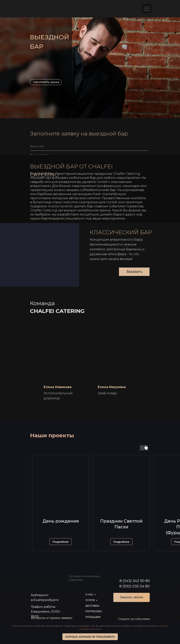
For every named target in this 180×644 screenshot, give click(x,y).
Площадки (93, 617)
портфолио (94, 611)
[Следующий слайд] (173, 364)
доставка (92, 606)
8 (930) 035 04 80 (135, 586)
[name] (89, 146)
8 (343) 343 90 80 (135, 581)
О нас (89, 594)
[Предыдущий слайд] (7, 364)
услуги (90, 600)
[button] (61, 542)
